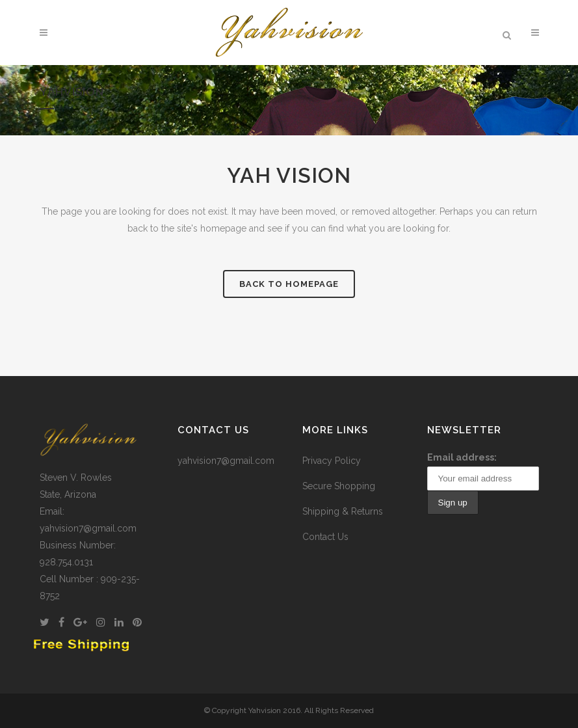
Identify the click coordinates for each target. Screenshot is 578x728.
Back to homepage (289, 284)
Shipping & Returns (343, 511)
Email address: (462, 457)
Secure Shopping (339, 486)
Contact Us (325, 537)
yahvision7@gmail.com (226, 461)
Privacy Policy (332, 461)
